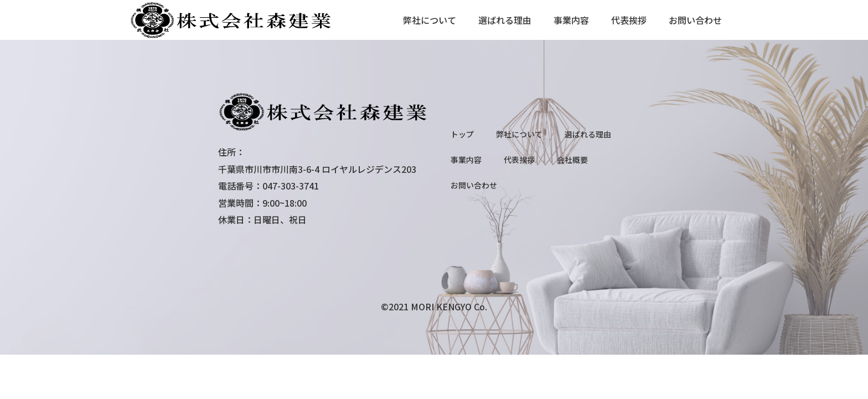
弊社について (430, 20)
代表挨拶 (629, 20)
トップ (462, 134)
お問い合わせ (695, 20)
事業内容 (571, 20)
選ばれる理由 (505, 20)
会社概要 (572, 160)
